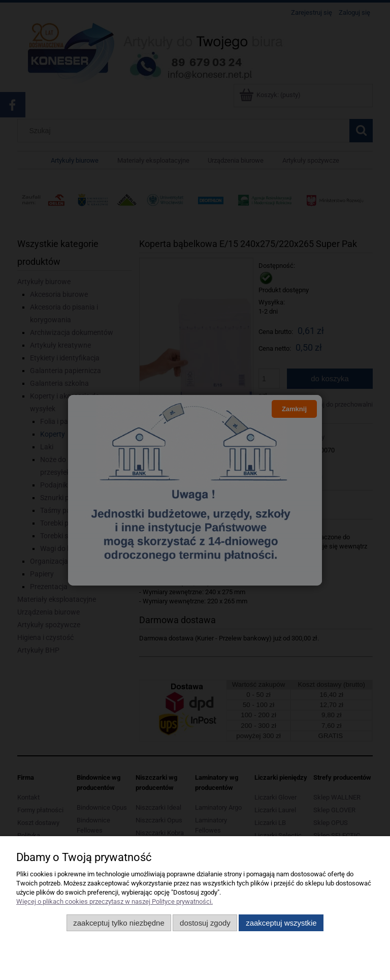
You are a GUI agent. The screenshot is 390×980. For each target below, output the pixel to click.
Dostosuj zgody (205, 923)
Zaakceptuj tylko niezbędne (119, 923)
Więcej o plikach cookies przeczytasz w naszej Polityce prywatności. (115, 901)
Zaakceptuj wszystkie (281, 923)
